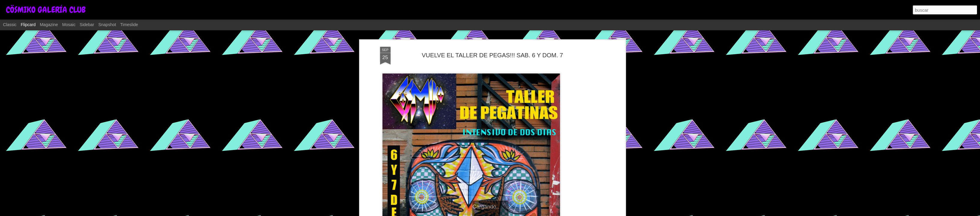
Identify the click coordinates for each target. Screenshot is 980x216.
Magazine (49, 25)
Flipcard (28, 25)
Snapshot (107, 25)
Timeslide (129, 25)
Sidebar (87, 25)
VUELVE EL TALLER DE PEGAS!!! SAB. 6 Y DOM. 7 (492, 55)
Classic (10, 25)
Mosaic (69, 25)
